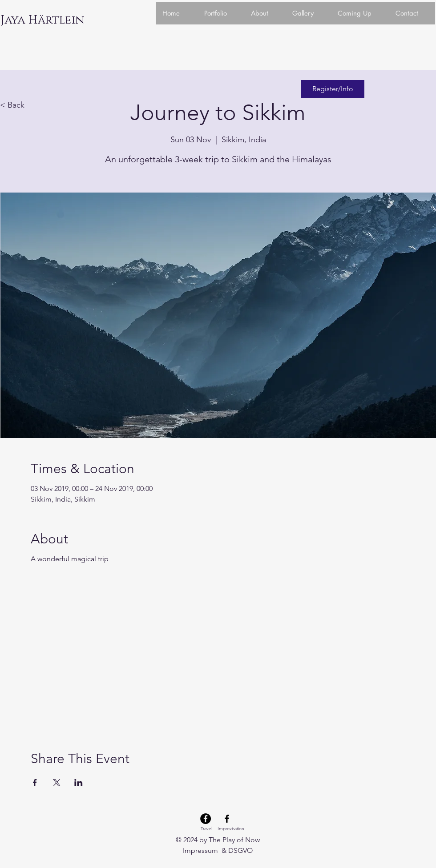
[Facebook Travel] (206, 819)
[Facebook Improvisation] (227, 819)
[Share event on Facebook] (35, 783)
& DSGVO (236, 850)
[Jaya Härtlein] (42, 20)
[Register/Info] (333, 89)
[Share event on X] (57, 783)
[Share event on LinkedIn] (79, 783)
